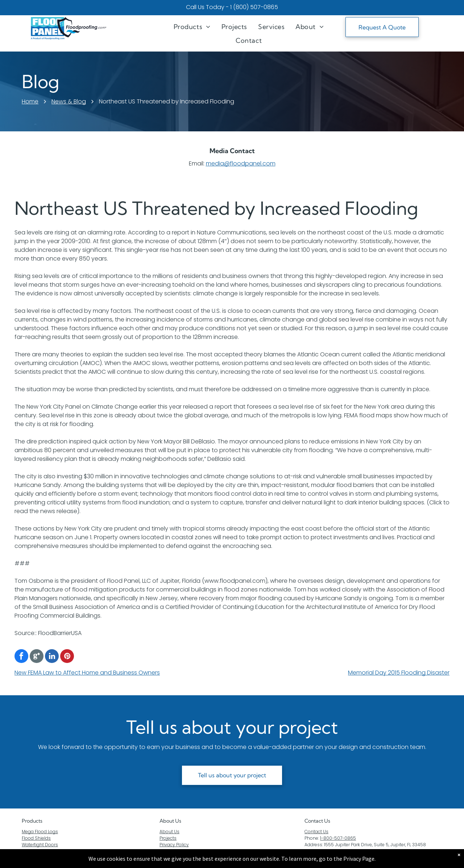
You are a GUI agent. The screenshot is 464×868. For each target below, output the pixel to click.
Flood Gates (35, 851)
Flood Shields (36, 838)
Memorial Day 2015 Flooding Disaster (399, 673)
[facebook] (21, 657)
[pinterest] (67, 657)
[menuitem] (192, 26)
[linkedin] (52, 657)
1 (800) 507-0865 (254, 7)
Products (32, 821)
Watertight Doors (40, 845)
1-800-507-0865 (338, 838)
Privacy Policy (174, 845)
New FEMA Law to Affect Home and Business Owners (87, 673)
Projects (168, 838)
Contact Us (316, 832)
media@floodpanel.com (241, 163)
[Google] (37, 657)
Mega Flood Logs (40, 832)
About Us (170, 821)
